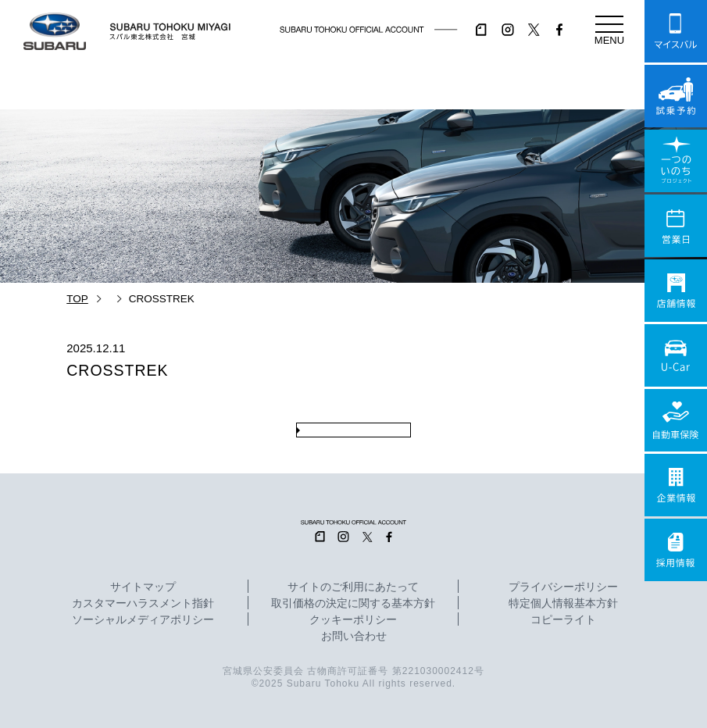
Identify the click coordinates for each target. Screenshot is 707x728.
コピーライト (563, 620)
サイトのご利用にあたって (353, 587)
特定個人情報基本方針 (563, 604)
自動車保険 (676, 420)
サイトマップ (143, 587)
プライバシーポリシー (563, 587)
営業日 (676, 226)
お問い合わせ (354, 637)
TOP (77, 299)
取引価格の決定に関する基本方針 (353, 604)
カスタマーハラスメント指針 (143, 604)
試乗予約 (676, 96)
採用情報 (676, 550)
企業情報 (676, 485)
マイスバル (676, 31)
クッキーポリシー (353, 620)
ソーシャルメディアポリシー (143, 620)
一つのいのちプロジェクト (676, 161)
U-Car (676, 355)
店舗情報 (676, 291)
